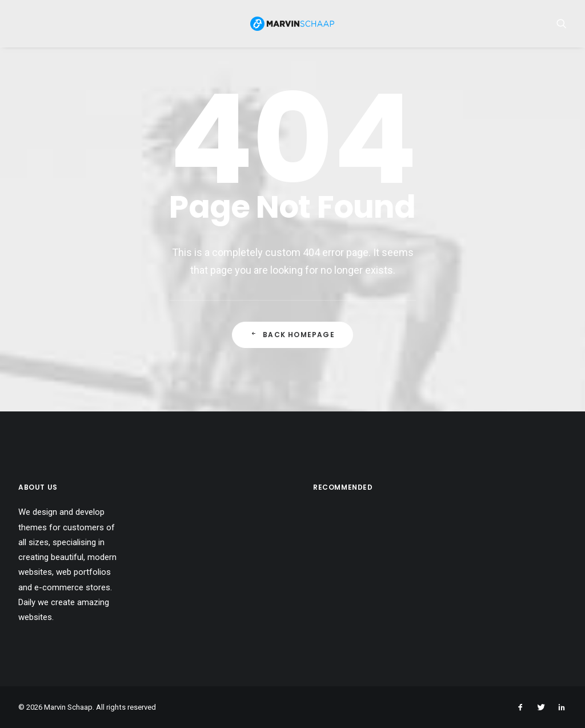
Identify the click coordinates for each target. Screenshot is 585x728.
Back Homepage (292, 340)
